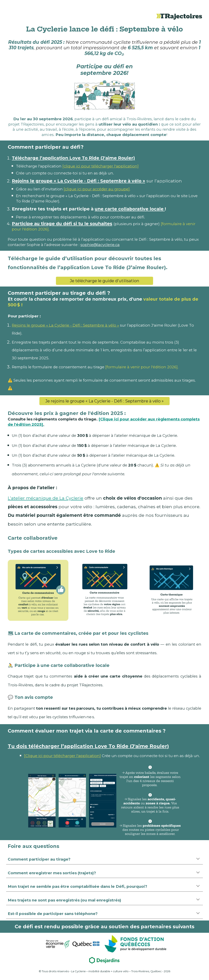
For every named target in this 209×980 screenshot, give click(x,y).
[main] (104, 29)
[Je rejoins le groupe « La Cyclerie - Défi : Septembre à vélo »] (104, 401)
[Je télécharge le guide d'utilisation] (104, 281)
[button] (198, 859)
